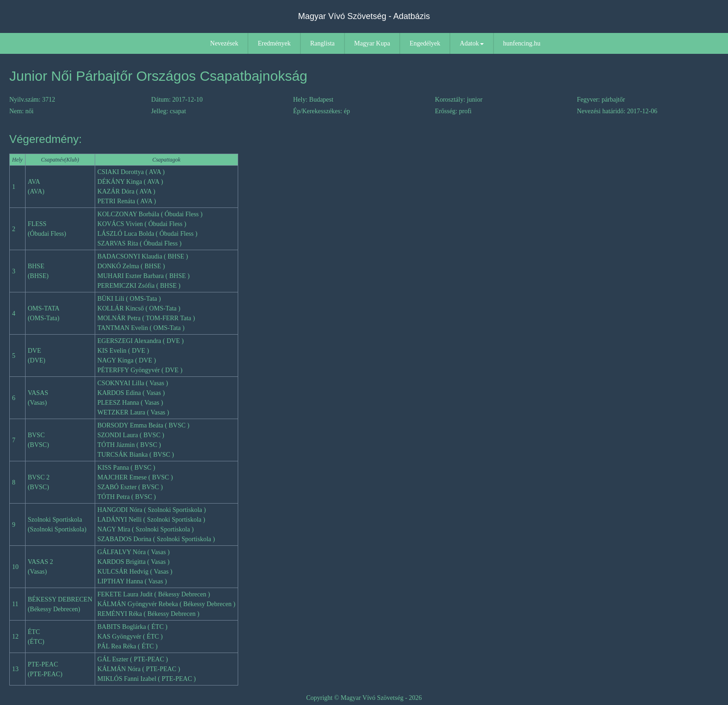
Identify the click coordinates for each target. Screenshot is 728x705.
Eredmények (274, 43)
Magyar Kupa (372, 43)
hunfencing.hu (522, 43)
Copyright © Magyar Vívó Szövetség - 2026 (364, 698)
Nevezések (224, 43)
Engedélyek (425, 43)
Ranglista (322, 43)
